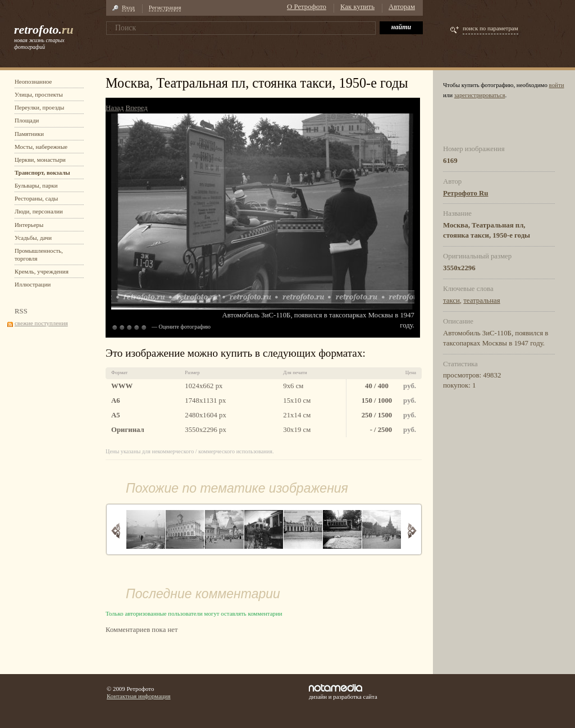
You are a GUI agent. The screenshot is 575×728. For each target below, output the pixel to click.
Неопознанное (33, 81)
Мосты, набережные (41, 147)
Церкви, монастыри (40, 160)
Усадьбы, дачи (33, 238)
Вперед (136, 108)
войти (557, 85)
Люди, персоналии (39, 211)
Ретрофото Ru (466, 193)
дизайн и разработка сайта (343, 692)
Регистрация (165, 7)
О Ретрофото (307, 7)
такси (451, 301)
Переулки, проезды (39, 107)
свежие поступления (41, 323)
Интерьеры (29, 225)
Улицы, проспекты (39, 94)
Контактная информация (139, 696)
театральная (482, 301)
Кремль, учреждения (42, 271)
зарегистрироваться (480, 95)
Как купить (357, 7)
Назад (115, 108)
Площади (27, 120)
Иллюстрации (33, 284)
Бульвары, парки (36, 185)
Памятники (29, 134)
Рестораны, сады (36, 198)
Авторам (402, 7)
